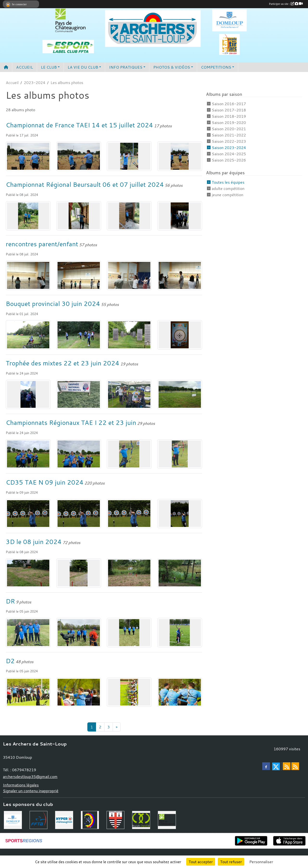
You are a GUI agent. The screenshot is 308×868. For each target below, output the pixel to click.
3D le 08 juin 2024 (34, 542)
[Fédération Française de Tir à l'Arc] (39, 819)
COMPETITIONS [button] (216, 67)
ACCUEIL (25, 67)
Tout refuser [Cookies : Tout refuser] (231, 862)
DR (10, 601)
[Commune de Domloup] (13, 819)
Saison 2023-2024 (229, 148)
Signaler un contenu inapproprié (31, 791)
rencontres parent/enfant (42, 244)
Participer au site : (286, 4)
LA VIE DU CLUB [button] (83, 67)
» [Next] (117, 727)
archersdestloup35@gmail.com (30, 777)
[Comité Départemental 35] (90, 819)
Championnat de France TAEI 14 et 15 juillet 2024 (79, 125)
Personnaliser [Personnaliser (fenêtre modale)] (261, 862)
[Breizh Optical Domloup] (141, 819)
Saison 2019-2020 (229, 123)
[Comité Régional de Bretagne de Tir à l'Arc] (116, 819)
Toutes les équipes (228, 182)
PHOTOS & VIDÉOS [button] (172, 67)
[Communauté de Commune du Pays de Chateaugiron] (167, 819)
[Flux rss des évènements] (295, 766)
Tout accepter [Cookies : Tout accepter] (201, 862)
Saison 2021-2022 (229, 135)
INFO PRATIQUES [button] (126, 67)
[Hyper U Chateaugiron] (64, 819)
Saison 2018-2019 (229, 116)
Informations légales (21, 785)
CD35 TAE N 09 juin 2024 (45, 482)
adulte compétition (228, 188)
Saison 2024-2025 (229, 154)
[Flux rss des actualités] (287, 766)
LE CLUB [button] (49, 67)
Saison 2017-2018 (229, 110)
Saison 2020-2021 (229, 129)
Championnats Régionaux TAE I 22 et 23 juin (71, 422)
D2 (10, 661)
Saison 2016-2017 (229, 104)
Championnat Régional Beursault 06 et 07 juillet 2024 (85, 184)
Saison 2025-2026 (229, 160)
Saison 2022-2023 (229, 141)
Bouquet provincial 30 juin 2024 (53, 304)
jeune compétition (228, 195)
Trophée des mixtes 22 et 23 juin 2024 (63, 363)
